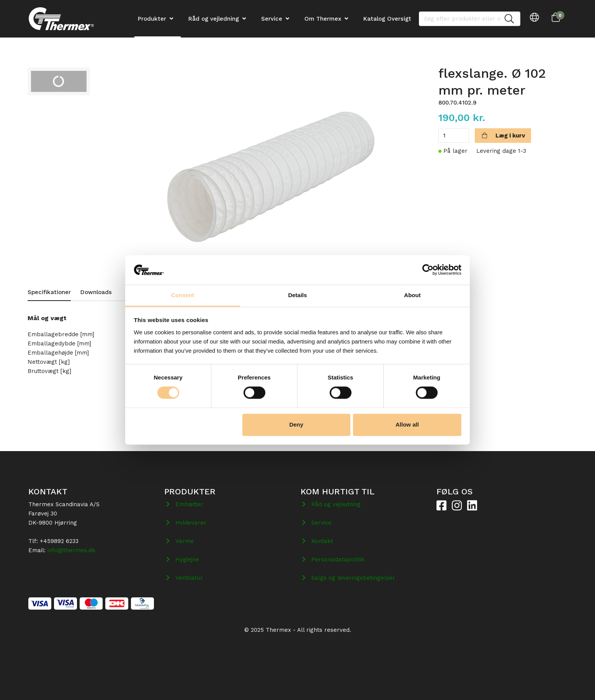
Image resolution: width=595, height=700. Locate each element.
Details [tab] (297, 295)
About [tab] (412, 295)
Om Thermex (323, 19)
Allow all (407, 424)
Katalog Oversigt (387, 19)
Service (272, 19)
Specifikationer (49, 292)
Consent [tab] (183, 295)
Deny (296, 424)
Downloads (96, 292)
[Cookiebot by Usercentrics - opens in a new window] (428, 270)
